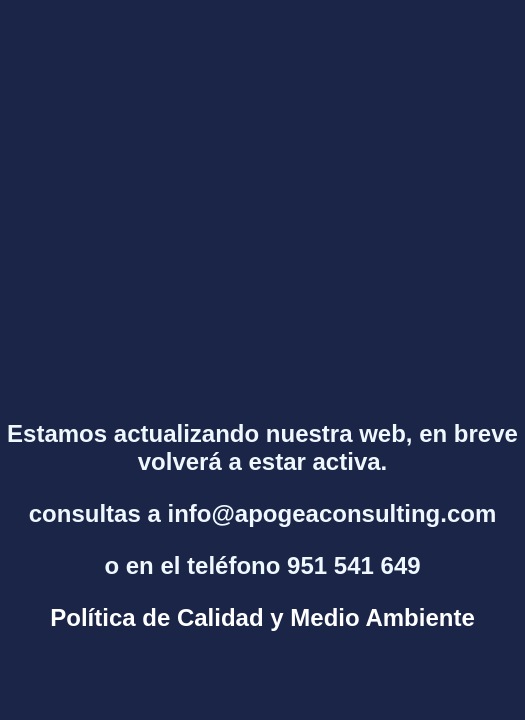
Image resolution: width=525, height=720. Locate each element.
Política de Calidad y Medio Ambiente (262, 617)
